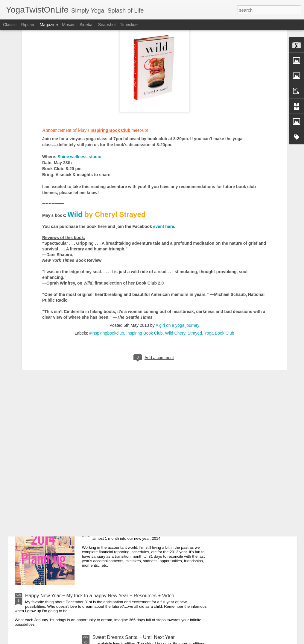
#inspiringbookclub (107, 267)
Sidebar (87, 25)
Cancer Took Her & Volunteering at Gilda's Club (143, 460)
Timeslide (129, 25)
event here (164, 160)
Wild (75, 148)
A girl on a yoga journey (177, 259)
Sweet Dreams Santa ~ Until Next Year (134, 637)
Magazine (49, 25)
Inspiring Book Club (144, 267)
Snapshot (107, 25)
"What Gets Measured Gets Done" (129, 528)
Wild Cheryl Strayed (183, 267)
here (102, 160)
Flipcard (28, 25)
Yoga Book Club (219, 267)
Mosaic (69, 25)
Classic (10, 25)
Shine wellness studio (80, 90)
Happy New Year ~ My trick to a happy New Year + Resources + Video (100, 596)
